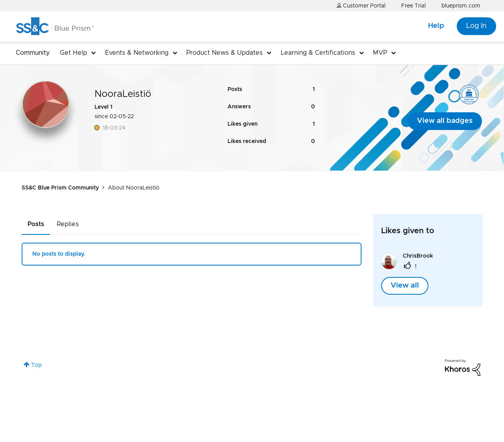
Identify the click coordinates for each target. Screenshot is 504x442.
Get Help (73, 53)
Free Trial (413, 6)
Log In (476, 26)
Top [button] (36, 365)
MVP (380, 53)
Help (436, 26)
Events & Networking (137, 53)
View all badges (445, 121)
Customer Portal (361, 6)
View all (405, 286)
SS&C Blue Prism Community (60, 188)
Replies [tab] (68, 224)
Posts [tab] (36, 224)
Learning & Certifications (318, 53)
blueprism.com (461, 6)
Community (33, 53)
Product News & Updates (224, 53)
